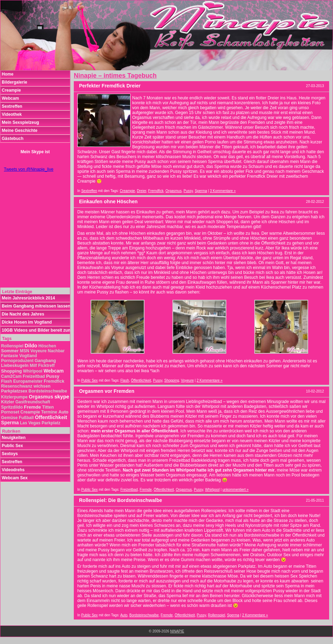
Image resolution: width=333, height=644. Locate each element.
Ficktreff (46, 366)
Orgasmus (173, 191)
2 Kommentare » (210, 380)
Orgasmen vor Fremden (107, 391)
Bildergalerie (15, 82)
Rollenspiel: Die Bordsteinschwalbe (121, 500)
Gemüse (9, 418)
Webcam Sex (15, 478)
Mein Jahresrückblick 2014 (28, 298)
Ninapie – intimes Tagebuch (115, 76)
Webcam (10, 98)
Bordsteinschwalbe (144, 615)
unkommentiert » (235, 490)
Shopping (172, 380)
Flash (125, 380)
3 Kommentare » (223, 191)
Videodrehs (13, 470)
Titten (48, 407)
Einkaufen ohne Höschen (108, 201)
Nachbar (56, 351)
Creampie (127, 191)
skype (62, 397)
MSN (25, 351)
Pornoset (10, 412)
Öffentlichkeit (141, 380)
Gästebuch (13, 139)
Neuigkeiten (14, 438)
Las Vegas (30, 423)
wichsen (42, 386)
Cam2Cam (11, 376)
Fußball (26, 418)
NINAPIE (177, 631)
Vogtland (28, 356)
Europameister (28, 381)
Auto (124, 615)
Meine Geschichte (20, 130)
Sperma (201, 191)
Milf (33, 366)
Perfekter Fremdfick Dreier (110, 86)
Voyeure (187, 380)
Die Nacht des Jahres (23, 314)
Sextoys (10, 454)
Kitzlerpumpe (14, 397)
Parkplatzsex (14, 391)
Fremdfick (156, 191)
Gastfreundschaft (33, 402)
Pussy (188, 191)
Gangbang (45, 361)
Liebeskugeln (15, 366)
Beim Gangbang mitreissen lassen (36, 306)
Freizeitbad (129, 490)
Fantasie (10, 356)
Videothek (12, 114)
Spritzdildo (12, 407)
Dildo (31, 346)
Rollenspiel (217, 615)
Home (8, 74)
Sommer (10, 351)
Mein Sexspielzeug (20, 122)
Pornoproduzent (17, 361)
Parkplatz (51, 423)
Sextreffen (89, 191)
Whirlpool (212, 490)
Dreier (141, 191)
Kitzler (8, 402)
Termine (49, 412)
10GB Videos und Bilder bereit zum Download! (36, 330)
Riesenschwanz (17, 386)
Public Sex (89, 380)
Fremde (146, 490)
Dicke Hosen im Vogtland (27, 322)
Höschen (47, 346)
